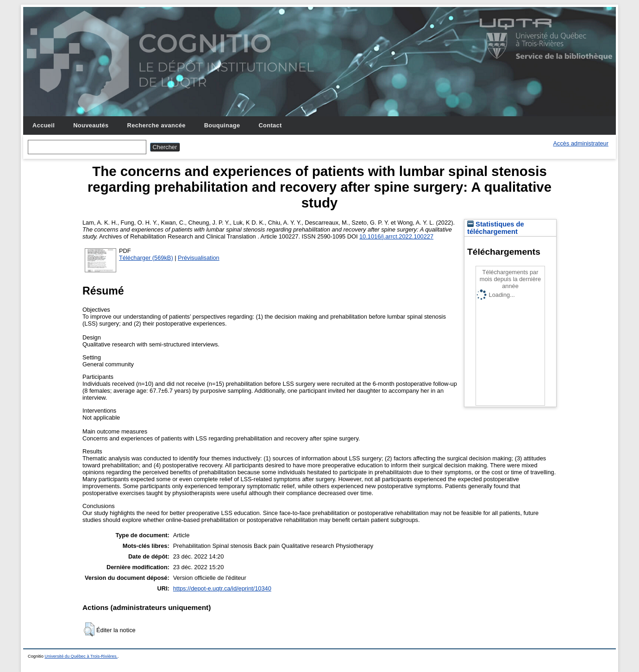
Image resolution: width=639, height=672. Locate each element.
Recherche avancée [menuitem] (157, 125)
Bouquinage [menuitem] (222, 125)
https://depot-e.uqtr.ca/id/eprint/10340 (222, 588)
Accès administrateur (581, 143)
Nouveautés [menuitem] (91, 125)
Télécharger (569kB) (146, 258)
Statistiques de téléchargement (496, 228)
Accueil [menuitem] (44, 125)
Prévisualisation (199, 258)
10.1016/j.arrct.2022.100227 (396, 236)
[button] (89, 629)
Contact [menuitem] (270, 125)
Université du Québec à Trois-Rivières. (81, 656)
